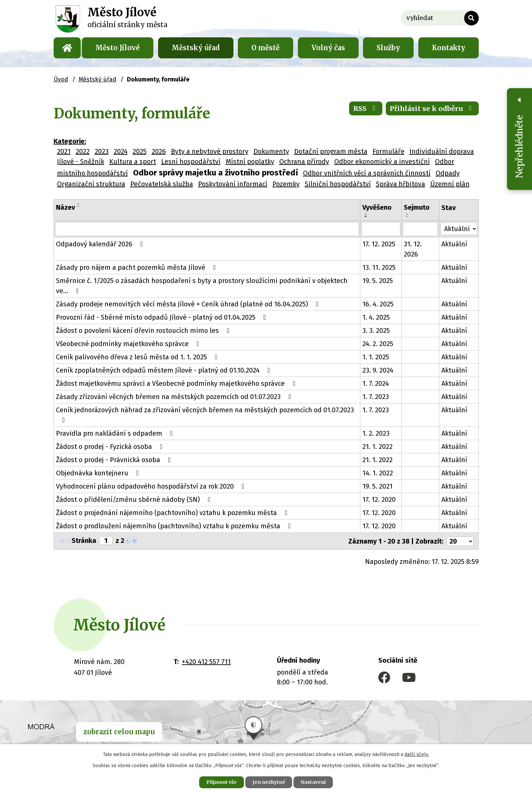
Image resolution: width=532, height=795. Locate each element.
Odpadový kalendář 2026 (101, 244)
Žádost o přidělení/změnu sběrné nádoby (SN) (135, 499)
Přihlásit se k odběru (432, 108)
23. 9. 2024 (378, 370)
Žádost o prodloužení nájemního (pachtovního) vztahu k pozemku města (175, 526)
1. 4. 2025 (377, 317)
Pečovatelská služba (162, 184)
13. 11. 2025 (380, 267)
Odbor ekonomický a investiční (382, 162)
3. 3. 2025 (377, 330)
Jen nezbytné (269, 782)
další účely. (417, 754)
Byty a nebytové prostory (210, 151)
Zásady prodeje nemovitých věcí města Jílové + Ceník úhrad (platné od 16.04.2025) (189, 304)
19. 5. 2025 (378, 281)
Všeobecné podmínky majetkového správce (129, 344)
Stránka (84, 541)
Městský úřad (196, 48)
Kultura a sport (133, 162)
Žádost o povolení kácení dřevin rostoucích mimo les (144, 330)
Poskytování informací (233, 184)
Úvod (67, 48)
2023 (102, 151)
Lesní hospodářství (191, 162)
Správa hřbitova (401, 184)
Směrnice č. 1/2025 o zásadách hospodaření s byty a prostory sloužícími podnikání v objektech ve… (202, 286)
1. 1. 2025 (376, 357)
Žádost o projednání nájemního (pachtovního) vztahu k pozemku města (173, 513)
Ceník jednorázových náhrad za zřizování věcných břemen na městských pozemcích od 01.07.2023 (205, 415)
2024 (121, 151)
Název (65, 207)
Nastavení (313, 782)
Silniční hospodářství (338, 184)
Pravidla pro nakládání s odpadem (116, 433)
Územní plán (450, 184)
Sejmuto (417, 207)
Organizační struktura (91, 184)
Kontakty (449, 48)
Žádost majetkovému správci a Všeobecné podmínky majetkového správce (177, 383)
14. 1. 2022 (378, 473)
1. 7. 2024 (376, 383)
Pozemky (286, 184)
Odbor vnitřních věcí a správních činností (367, 173)
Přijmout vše (221, 782)
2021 (64, 151)
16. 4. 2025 (379, 304)
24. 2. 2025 (378, 344)
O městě (265, 48)
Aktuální (455, 244)
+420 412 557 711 (206, 661)
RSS (366, 108)
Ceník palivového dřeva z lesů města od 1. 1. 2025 (138, 357)
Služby (388, 48)
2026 (159, 151)
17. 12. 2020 (380, 499)
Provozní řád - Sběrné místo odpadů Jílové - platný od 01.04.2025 (163, 317)
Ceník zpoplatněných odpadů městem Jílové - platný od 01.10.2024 (165, 370)
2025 (140, 151)
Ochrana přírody (304, 162)
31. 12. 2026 (413, 249)
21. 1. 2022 (378, 447)
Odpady (448, 173)
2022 (83, 151)
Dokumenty (271, 151)
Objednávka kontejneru (99, 473)
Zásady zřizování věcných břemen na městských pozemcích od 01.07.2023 (175, 397)
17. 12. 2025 (379, 244)
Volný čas (328, 48)
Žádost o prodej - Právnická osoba (115, 460)
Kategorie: (70, 141)
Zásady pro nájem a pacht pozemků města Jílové (137, 267)
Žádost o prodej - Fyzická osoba (111, 447)
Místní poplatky (250, 162)
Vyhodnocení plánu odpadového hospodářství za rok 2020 (152, 486)
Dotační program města (331, 151)
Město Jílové (118, 48)
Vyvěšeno (378, 207)
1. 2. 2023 (377, 433)
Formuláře (388, 151)
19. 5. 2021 (378, 486)
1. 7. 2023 (376, 397)
